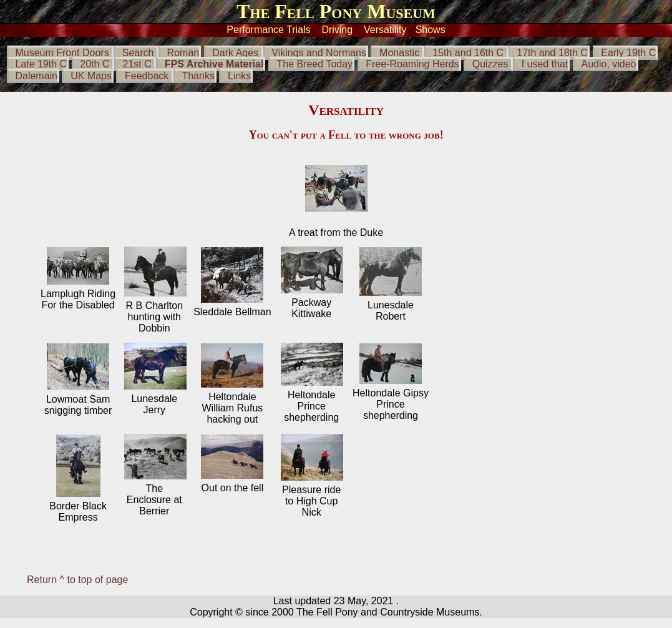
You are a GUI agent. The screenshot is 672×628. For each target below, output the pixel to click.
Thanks (198, 76)
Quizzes (490, 64)
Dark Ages (236, 53)
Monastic (399, 53)
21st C (139, 64)
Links (239, 76)
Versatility (385, 30)
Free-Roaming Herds (412, 64)
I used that (545, 64)
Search (138, 53)
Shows (431, 30)
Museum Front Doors (62, 53)
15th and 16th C (468, 53)
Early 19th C (628, 53)
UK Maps (91, 76)
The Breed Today (315, 64)
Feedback (147, 76)
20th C (96, 64)
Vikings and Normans (319, 53)
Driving (337, 30)
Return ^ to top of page (77, 580)
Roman (183, 53)
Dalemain (36, 76)
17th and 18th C (552, 53)
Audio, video (608, 64)
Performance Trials (268, 30)
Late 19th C (41, 64)
